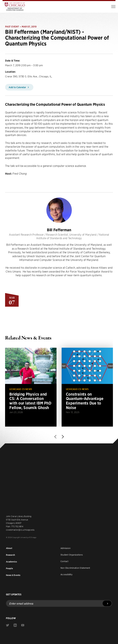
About (9, 548)
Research (10, 555)
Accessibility (66, 574)
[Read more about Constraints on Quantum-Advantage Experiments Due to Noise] (87, 387)
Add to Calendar (19, 87)
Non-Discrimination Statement (75, 568)
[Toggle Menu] (113, 7)
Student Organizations (72, 555)
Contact (64, 561)
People (9, 568)
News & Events (13, 575)
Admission (66, 548)
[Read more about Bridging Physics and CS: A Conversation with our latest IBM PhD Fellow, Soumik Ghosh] (31, 387)
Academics (11, 562)
